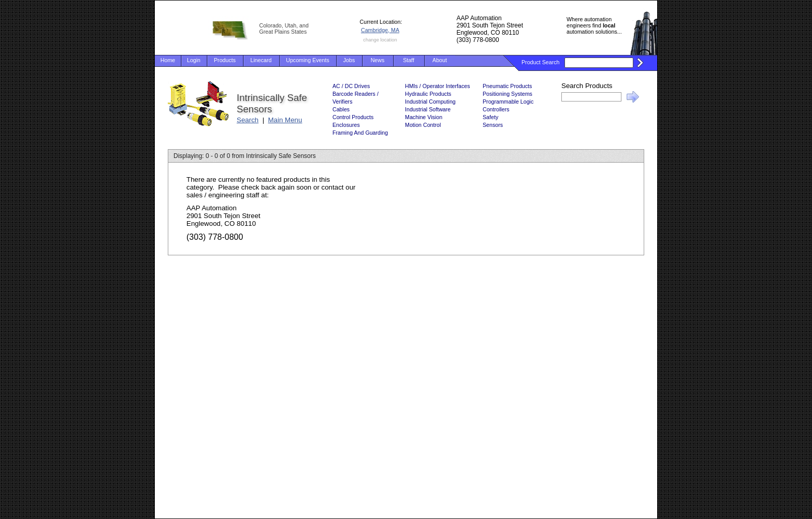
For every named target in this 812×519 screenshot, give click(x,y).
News (378, 60)
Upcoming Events (308, 60)
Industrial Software (428, 109)
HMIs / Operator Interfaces (438, 86)
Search (248, 120)
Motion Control (423, 125)
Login (194, 60)
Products (225, 60)
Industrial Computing (430, 102)
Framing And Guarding (360, 133)
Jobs (349, 60)
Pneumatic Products (507, 86)
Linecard (261, 60)
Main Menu (285, 120)
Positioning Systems (508, 94)
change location (380, 40)
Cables (341, 109)
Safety (490, 117)
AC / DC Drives (351, 86)
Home (168, 60)
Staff (409, 60)
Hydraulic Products (428, 94)
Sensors (493, 125)
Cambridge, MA (380, 30)
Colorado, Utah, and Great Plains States (284, 28)
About (440, 60)
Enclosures (346, 125)
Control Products (353, 117)
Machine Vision (424, 117)
